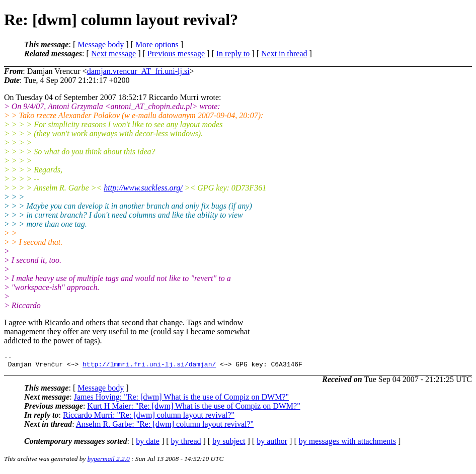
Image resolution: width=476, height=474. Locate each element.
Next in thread (284, 54)
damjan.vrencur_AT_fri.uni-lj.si (138, 71)
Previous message (176, 54)
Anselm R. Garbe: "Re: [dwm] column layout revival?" (165, 427)
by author (272, 444)
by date (148, 444)
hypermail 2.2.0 (109, 462)
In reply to (233, 54)
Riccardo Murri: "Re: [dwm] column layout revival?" (149, 418)
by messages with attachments (347, 444)
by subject (229, 444)
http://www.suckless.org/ (143, 188)
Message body (101, 44)
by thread (186, 444)
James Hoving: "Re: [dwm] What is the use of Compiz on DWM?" (181, 400)
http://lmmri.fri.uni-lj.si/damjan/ (149, 367)
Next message (113, 54)
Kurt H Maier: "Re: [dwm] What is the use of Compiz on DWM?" (193, 409)
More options (157, 44)
